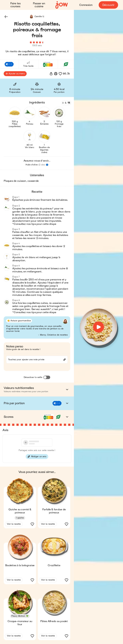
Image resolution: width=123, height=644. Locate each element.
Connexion (86, 5)
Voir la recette (14, 524)
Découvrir (108, 5)
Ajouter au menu (15, 74)
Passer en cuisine (39, 5)
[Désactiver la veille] (47, 378)
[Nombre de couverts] (66, 103)
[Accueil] (62, 5)
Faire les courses (15, 5)
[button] (6, 17)
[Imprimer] (56, 74)
